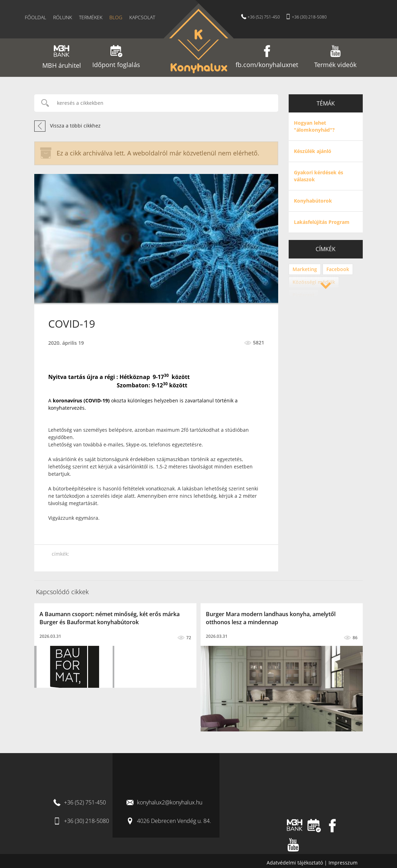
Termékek (91, 17)
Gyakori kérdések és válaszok (319, 176)
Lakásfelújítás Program (322, 222)
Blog (116, 17)
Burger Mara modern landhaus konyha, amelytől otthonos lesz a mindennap (271, 618)
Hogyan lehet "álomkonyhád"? (314, 126)
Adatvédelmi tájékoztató (295, 863)
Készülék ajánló (313, 151)
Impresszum (343, 863)
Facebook (338, 269)
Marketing (305, 269)
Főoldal (35, 17)
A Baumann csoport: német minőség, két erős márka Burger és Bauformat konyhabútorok (110, 618)
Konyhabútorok (313, 201)
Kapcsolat (142, 17)
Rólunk (63, 17)
